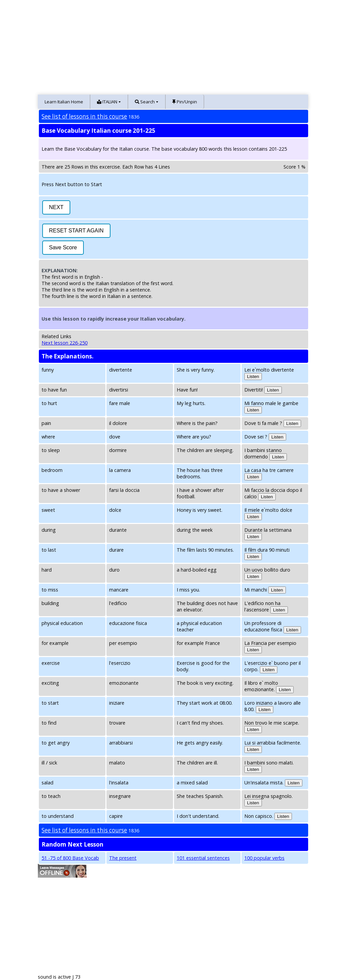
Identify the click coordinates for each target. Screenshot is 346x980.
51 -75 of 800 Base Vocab (70, 858)
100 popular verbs (264, 858)
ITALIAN (107, 102)
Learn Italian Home (64, 102)
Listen (253, 376)
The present (123, 858)
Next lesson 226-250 (65, 343)
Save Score (63, 247)
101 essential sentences (203, 858)
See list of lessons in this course (84, 116)
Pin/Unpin (185, 102)
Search (145, 102)
